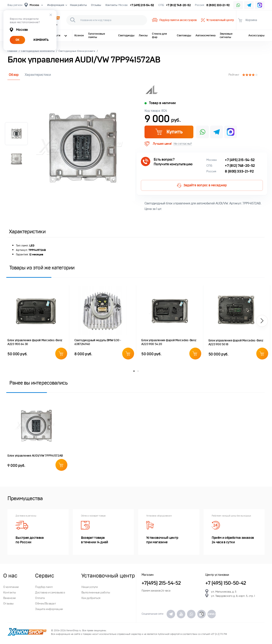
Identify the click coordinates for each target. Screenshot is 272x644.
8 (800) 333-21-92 (218, 5)
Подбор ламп (44, 587)
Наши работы (78, 5)
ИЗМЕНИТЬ (41, 40)
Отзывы (96, 5)
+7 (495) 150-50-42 (226, 583)
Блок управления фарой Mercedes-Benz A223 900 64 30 (35, 342)
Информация (56, 5)
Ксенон (79, 35)
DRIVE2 (212, 614)
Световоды (184, 35)
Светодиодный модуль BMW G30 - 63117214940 (98, 342)
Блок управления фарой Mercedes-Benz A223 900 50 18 (236, 342)
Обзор (14, 75)
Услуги (59, 35)
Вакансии (9, 598)
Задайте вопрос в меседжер (202, 185)
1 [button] (134, 371)
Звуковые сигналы (226, 35)
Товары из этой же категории (42, 268)
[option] (82, 147)
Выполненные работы (96, 592)
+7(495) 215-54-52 (161, 583)
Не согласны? (183, 144)
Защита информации (49, 609)
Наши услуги (90, 587)
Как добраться (91, 598)
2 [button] (138, 371)
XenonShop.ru (74, 631)
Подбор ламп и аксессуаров (174, 20)
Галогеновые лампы (97, 35)
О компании (11, 587)
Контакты (111, 5)
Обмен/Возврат (45, 604)
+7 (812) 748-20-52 (178, 5)
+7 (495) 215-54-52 (142, 5)
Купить (169, 132)
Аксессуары (256, 35)
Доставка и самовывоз (50, 592)
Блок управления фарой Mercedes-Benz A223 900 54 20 (169, 342)
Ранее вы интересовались (38, 383)
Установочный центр (217, 20)
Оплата (40, 598)
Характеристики (38, 75)
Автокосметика (205, 35)
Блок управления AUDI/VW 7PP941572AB (35, 456)
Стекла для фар (159, 35)
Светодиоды (126, 35)
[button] (262, 321)
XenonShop (27, 632)
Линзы (143, 35)
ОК (17, 40)
